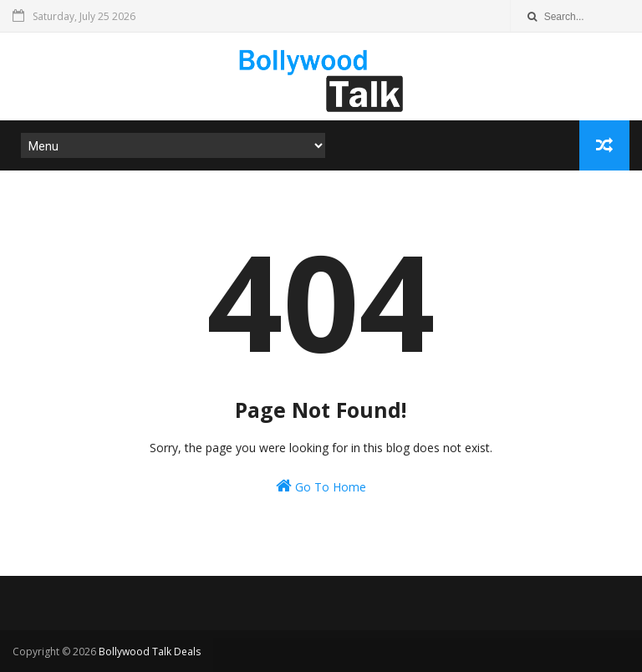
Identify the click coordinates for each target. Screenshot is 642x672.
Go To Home (321, 486)
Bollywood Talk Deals (150, 652)
